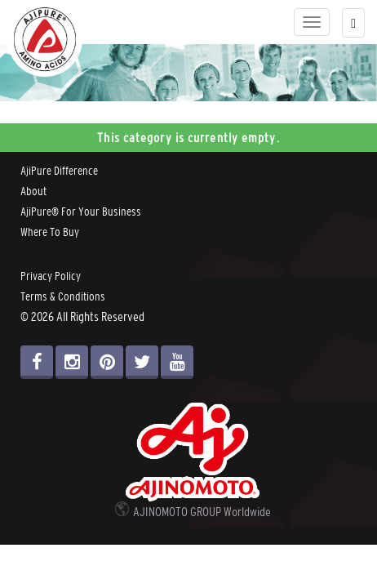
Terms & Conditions (63, 296)
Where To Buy (50, 232)
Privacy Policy (51, 276)
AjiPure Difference (59, 171)
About (33, 191)
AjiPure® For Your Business (81, 212)
